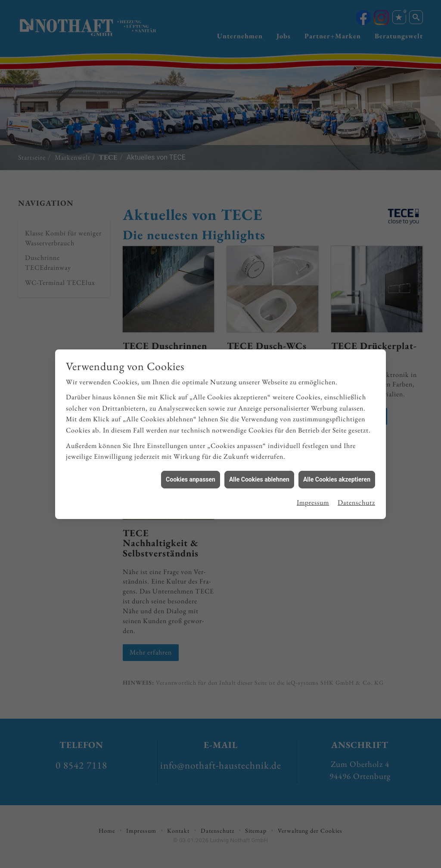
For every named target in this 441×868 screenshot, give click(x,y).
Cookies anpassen (191, 468)
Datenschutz (356, 492)
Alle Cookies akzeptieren (337, 468)
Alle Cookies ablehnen (259, 468)
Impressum (313, 492)
